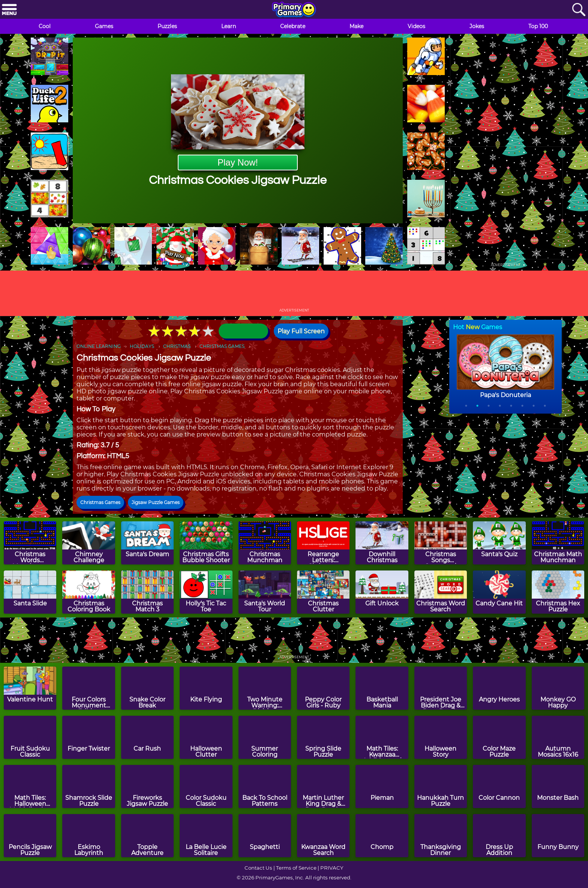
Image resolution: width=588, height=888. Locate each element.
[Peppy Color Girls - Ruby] (323, 688)
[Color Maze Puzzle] (499, 737)
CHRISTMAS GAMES (222, 346)
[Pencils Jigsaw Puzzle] (30, 836)
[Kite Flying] (206, 688)
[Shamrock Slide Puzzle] (88, 786)
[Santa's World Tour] (265, 592)
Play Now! (238, 162)
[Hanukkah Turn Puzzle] (441, 786)
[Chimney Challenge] (88, 543)
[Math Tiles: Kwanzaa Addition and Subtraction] (382, 737)
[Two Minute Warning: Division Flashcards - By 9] (265, 688)
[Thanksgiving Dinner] (441, 836)
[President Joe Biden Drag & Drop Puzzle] (441, 688)
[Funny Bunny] (558, 836)
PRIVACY (332, 868)
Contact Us (258, 868)
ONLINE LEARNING (99, 346)
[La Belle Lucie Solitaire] (206, 836)
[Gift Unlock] (382, 592)
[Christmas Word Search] (441, 592)
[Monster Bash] (558, 786)
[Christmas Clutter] (323, 592)
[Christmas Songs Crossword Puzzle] (441, 543)
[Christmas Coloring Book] (88, 592)
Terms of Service (296, 868)
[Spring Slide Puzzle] (323, 737)
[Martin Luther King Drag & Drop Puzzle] (323, 786)
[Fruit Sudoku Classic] (30, 737)
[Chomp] (382, 836)
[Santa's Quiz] (499, 543)
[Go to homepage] (294, 10)
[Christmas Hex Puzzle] (558, 592)
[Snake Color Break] (147, 688)
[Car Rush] (147, 737)
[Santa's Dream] (147, 543)
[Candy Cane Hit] (499, 592)
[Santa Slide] (30, 592)
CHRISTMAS (177, 346)
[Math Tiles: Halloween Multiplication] (30, 786)
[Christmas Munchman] (265, 543)
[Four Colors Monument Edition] (88, 688)
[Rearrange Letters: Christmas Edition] (323, 543)
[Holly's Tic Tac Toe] (206, 592)
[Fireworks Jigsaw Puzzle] (147, 786)
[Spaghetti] (265, 836)
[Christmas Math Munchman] (558, 543)
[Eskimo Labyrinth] (88, 836)
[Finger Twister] (88, 737)
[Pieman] (382, 786)
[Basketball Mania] (382, 688)
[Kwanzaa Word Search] (323, 836)
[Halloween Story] (441, 737)
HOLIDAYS (142, 346)
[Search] (579, 10)
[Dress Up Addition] (499, 836)
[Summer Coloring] (265, 737)
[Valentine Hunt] (30, 688)
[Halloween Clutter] (206, 737)
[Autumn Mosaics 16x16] (558, 737)
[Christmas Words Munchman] (30, 543)
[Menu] (9, 10)
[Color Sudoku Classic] (206, 786)
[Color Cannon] (499, 786)
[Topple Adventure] (147, 836)
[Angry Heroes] (499, 688)
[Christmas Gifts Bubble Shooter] (206, 543)
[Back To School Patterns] (265, 786)
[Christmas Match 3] (147, 592)
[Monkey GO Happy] (558, 688)
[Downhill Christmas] (382, 543)
